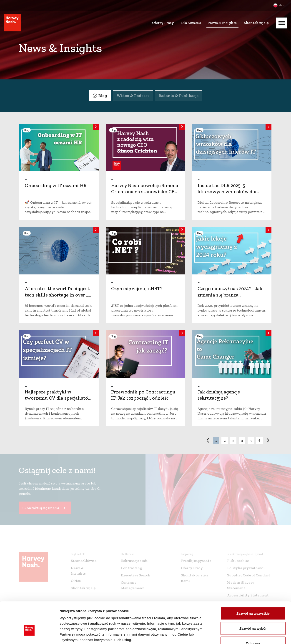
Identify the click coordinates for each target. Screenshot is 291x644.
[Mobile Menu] (282, 23)
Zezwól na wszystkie (253, 584)
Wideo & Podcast (133, 96)
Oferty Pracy (163, 23)
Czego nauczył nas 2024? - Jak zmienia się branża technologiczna (230, 295)
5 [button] (251, 440)
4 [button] (242, 440)
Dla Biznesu (191, 23)
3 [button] (233, 440)
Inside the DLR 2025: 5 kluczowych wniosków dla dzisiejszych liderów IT (227, 192)
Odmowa (253, 614)
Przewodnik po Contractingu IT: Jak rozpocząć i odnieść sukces (143, 398)
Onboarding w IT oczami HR (56, 185)
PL (280, 5)
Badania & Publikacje (179, 96)
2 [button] (225, 440)
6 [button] (260, 440)
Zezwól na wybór (253, 599)
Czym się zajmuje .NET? (137, 288)
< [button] (208, 440)
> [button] (268, 440)
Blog (103, 96)
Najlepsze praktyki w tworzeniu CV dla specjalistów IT (58, 398)
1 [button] (216, 440)
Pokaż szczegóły (243, 635)
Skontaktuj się (256, 23)
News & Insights (222, 23)
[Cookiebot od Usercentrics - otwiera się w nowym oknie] (29, 635)
